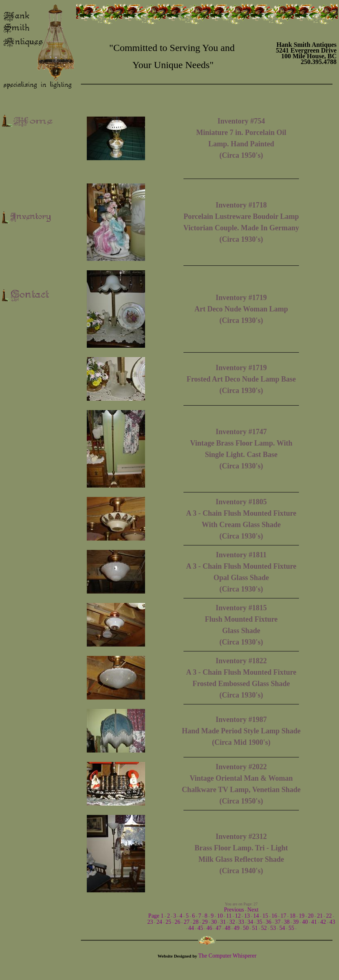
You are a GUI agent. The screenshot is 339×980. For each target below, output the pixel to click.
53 (273, 928)
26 (178, 922)
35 (260, 922)
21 (320, 916)
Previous (234, 910)
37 (277, 922)
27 (187, 922)
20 (311, 916)
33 (241, 922)
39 (296, 922)
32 (232, 922)
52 (264, 928)
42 (323, 922)
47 (218, 928)
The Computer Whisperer (228, 956)
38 (287, 922)
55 (291, 928)
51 (255, 928)
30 (214, 922)
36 (269, 922)
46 (209, 928)
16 (274, 916)
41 (314, 922)
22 (329, 916)
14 (256, 916)
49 (237, 928)
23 (150, 922)
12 (238, 916)
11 (229, 916)
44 (191, 928)
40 (305, 922)
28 (196, 922)
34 (250, 922)
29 (205, 922)
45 (200, 928)
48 (227, 928)
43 (332, 922)
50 (246, 928)
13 (247, 916)
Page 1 (156, 916)
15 (265, 916)
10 (220, 916)
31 (223, 922)
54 (282, 928)
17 (284, 916)
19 (302, 916)
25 (168, 922)
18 (293, 916)
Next (253, 910)
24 (159, 922)
